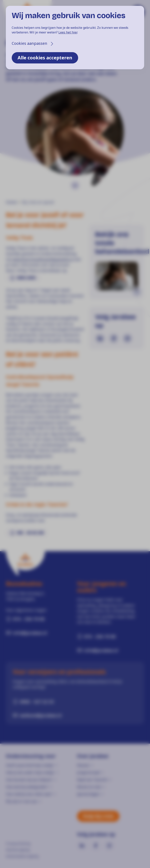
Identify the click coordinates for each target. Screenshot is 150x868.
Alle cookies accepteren (45, 58)
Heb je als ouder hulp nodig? (30, 772)
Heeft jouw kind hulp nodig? (30, 765)
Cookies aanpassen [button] (29, 43)
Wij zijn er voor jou (22, 801)
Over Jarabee (93, 756)
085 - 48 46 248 (30, 533)
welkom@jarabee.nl (41, 715)
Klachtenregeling (18, 850)
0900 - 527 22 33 (37, 702)
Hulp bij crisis (98, 816)
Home (11, 202)
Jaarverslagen (88, 794)
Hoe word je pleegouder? (27, 787)
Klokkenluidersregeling (22, 856)
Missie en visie (89, 787)
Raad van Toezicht (92, 780)
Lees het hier (68, 32)
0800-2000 (27, 278)
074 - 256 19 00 (29, 619)
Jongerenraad (88, 772)
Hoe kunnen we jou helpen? (29, 780)
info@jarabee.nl (30, 633)
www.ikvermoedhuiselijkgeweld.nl (42, 259)
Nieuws (83, 765)
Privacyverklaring (18, 843)
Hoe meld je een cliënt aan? (29, 794)
